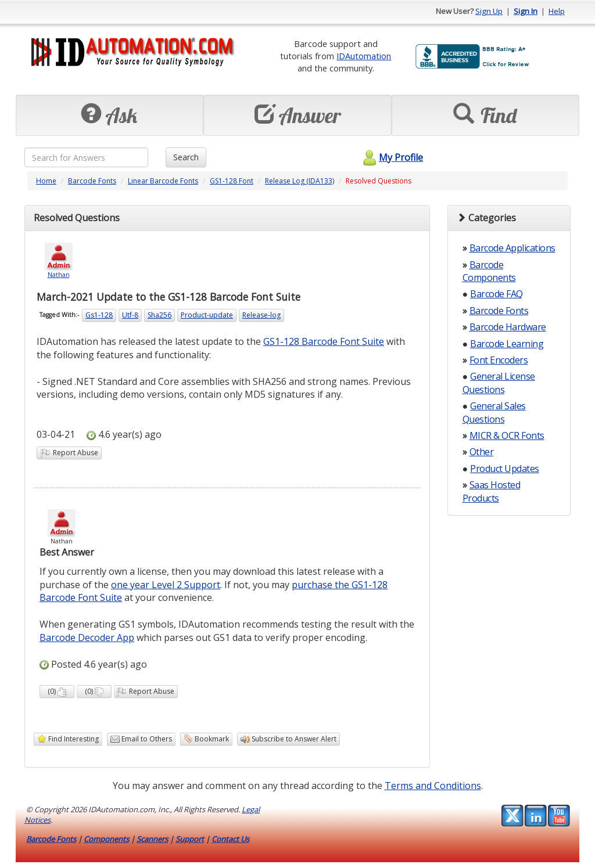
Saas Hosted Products (492, 491)
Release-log (261, 315)
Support (190, 839)
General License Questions (499, 383)
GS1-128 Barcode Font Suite (324, 341)
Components (106, 839)
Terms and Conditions (433, 786)
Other (482, 452)
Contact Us (230, 839)
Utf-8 (130, 315)
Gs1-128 (99, 315)
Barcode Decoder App (87, 638)
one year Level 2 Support (166, 585)
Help (557, 11)
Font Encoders (499, 360)
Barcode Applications (512, 248)
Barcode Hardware (508, 327)
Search (186, 157)
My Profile (391, 157)
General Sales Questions (494, 412)
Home (46, 181)
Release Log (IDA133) (300, 181)
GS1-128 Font (232, 181)
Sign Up (489, 11)
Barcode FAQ (497, 294)
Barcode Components (489, 271)
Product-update (207, 315)
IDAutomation (364, 56)
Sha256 (159, 315)
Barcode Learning (507, 344)
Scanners (152, 839)
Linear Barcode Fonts (163, 181)
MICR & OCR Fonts (507, 435)
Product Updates (505, 469)
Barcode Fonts (92, 181)
